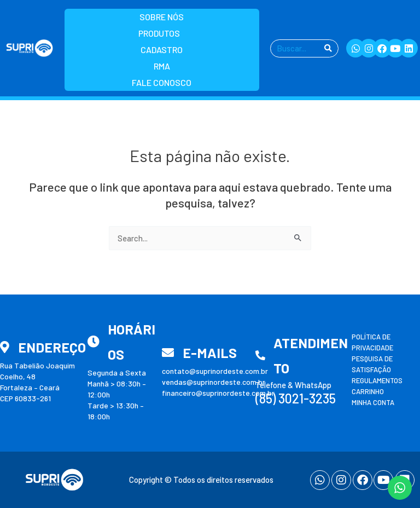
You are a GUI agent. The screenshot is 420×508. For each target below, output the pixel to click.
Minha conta (373, 402)
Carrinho (368, 391)
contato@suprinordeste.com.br (215, 371)
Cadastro (162, 50)
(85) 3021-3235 (296, 398)
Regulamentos (377, 380)
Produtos (162, 33)
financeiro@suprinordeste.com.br (218, 393)
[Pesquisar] (328, 48)
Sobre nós (162, 17)
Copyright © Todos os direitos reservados (201, 480)
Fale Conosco (162, 82)
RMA (162, 66)
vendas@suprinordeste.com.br (214, 382)
